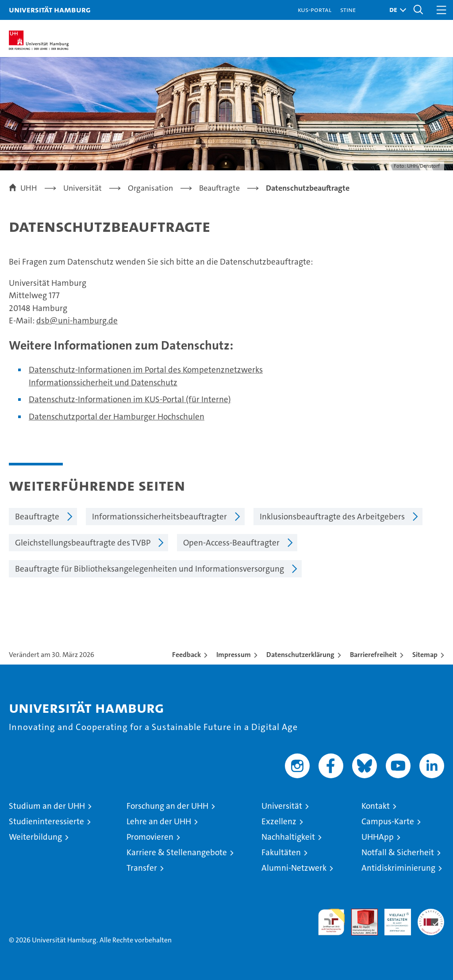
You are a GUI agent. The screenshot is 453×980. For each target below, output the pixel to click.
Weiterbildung (35, 837)
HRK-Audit (393, 918)
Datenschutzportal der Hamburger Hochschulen (117, 417)
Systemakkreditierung (431, 913)
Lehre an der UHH (159, 821)
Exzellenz (279, 821)
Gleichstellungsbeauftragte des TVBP (83, 543)
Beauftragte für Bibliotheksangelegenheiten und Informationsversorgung (150, 569)
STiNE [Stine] (348, 10)
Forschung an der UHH (167, 806)
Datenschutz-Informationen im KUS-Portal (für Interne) (130, 399)
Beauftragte (37, 517)
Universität (282, 806)
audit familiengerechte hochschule (331, 922)
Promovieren (150, 837)
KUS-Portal (315, 10)
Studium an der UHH (47, 806)
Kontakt (376, 806)
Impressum (234, 655)
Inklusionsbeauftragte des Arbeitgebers (332, 517)
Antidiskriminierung (398, 868)
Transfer (142, 868)
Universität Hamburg (50, 10)
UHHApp (378, 837)
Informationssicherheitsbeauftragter (159, 517)
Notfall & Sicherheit (398, 852)
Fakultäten (281, 852)
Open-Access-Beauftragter (231, 543)
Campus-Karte (388, 821)
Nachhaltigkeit (288, 837)
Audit (360, 913)
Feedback (186, 655)
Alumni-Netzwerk (294, 868)
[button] (395, 10)
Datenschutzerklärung (300, 655)
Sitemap (425, 655)
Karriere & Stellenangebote (177, 852)
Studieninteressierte (46, 821)
